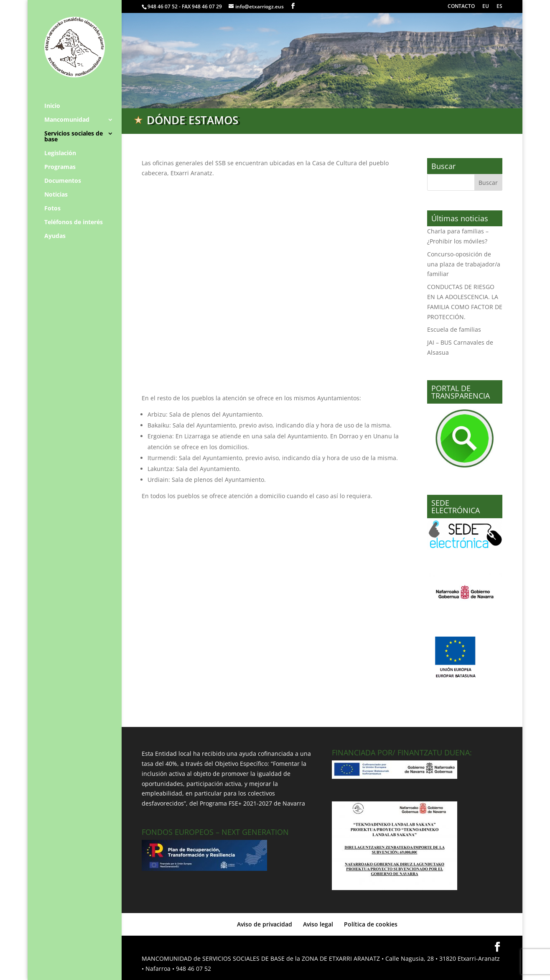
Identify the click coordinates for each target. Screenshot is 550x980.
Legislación (60, 154)
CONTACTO (461, 7)
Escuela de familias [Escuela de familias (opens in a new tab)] (454, 329)
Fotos (52, 209)
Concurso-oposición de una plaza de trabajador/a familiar (464, 264)
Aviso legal (318, 924)
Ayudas (55, 236)
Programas (60, 167)
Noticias (56, 195)
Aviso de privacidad (265, 924)
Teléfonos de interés (74, 223)
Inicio (52, 106)
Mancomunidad (67, 120)
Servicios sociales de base (74, 137)
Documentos (63, 181)
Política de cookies (371, 924)
